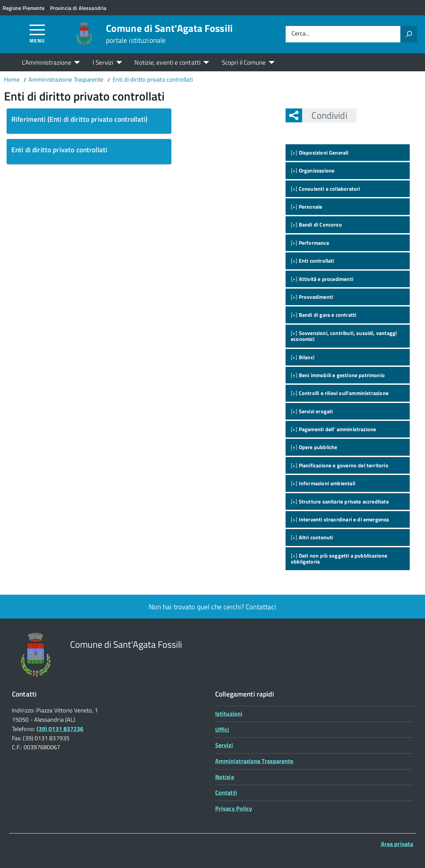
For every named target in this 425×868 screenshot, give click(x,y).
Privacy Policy (234, 808)
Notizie (225, 777)
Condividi (325, 115)
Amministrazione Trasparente (254, 761)
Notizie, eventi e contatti (167, 62)
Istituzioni (229, 714)
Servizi (224, 745)
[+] (320, 153)
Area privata (397, 844)
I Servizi (103, 62)
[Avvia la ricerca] (409, 34)
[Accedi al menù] (37, 33)
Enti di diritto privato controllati (59, 150)
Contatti (226, 793)
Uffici (222, 730)
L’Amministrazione (47, 62)
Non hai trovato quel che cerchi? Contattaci (212, 607)
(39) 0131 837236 (60, 729)
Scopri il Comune (244, 62)
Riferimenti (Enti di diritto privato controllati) (79, 119)
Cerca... (300, 34)
